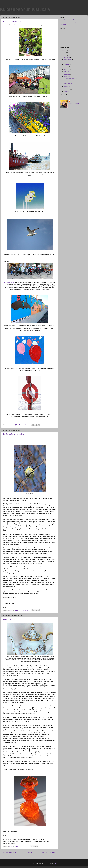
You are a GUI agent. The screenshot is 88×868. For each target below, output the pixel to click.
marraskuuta (68, 60)
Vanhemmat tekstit (49, 852)
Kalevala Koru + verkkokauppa (69, 22)
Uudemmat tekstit (10, 852)
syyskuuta (67, 64)
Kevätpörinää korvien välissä (14, 434)
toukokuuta (67, 74)
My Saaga (63, 24)
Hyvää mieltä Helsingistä (12, 21)
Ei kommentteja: (24, 425)
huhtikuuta (67, 77)
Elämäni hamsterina (11, 620)
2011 (64, 94)
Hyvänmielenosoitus (9, 282)
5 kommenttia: (23, 846)
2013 (64, 53)
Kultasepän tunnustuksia (25, 9)
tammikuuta (67, 91)
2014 (64, 50)
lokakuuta (67, 62)
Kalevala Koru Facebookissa (68, 20)
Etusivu (29, 852)
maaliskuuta (67, 87)
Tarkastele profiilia (74, 103)
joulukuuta (67, 57)
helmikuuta (67, 89)
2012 (64, 55)
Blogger (55, 863)
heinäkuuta (67, 69)
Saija (72, 101)
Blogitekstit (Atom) (12, 856)
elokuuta (66, 67)
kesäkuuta (67, 72)
